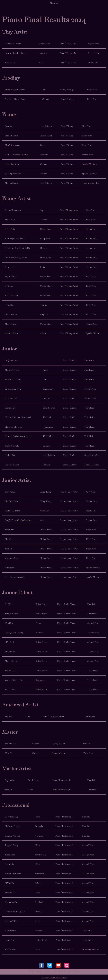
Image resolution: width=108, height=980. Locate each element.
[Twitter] (50, 965)
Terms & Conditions (58, 978)
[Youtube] (58, 965)
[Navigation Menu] (54, 3)
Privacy (45, 978)
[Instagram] (67, 965)
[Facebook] (41, 965)
